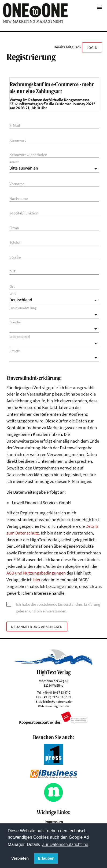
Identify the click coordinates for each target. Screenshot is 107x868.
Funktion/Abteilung (23, 308)
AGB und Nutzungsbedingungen (36, 573)
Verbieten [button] (20, 858)
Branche (15, 322)
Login (92, 48)
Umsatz (14, 351)
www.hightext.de (57, 706)
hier (37, 580)
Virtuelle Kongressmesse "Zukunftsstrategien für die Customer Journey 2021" (52, 102)
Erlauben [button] (46, 858)
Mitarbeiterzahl (20, 337)
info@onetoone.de (58, 702)
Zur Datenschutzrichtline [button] (65, 844)
